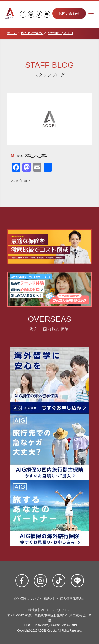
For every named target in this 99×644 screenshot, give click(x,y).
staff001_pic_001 (60, 33)
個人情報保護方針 (73, 599)
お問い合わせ (69, 14)
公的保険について (26, 599)
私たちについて (32, 33)
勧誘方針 (50, 599)
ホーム (12, 33)
